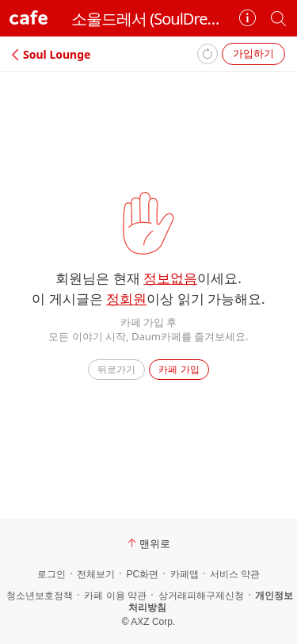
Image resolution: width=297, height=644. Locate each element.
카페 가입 (179, 369)
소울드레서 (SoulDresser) (148, 19)
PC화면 (142, 574)
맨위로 (149, 543)
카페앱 (185, 574)
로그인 (51, 574)
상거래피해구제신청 (201, 596)
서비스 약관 (235, 574)
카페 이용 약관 (115, 596)
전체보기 (96, 574)
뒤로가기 (116, 369)
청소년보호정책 (40, 596)
